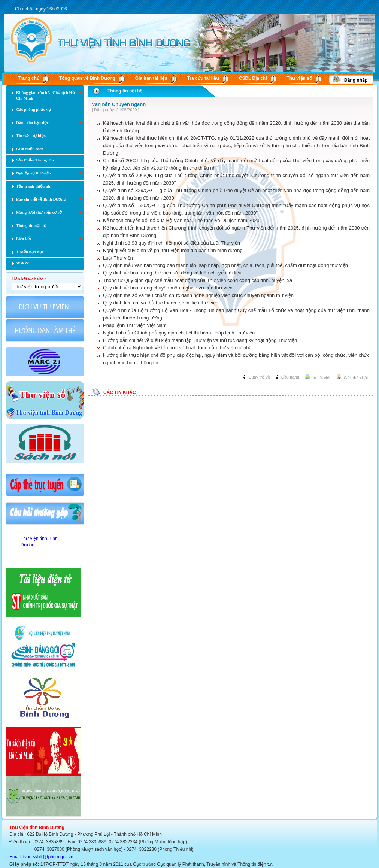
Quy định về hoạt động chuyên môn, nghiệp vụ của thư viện (168, 288)
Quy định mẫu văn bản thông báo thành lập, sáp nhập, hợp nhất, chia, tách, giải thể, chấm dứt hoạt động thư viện (225, 265)
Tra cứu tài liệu (203, 78)
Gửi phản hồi (356, 378)
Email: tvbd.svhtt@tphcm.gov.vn (41, 857)
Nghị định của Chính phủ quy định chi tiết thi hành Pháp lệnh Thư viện (179, 333)
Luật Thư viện (118, 258)
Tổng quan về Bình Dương (87, 78)
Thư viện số (299, 78)
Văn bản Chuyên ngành (119, 104)
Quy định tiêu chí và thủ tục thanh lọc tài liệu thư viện (161, 303)
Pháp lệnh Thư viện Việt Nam (135, 325)
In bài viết (322, 378)
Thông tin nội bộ (125, 91)
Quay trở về (259, 377)
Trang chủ (29, 78)
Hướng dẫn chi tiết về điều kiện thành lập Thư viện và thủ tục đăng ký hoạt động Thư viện (200, 340)
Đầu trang (290, 377)
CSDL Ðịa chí (253, 78)
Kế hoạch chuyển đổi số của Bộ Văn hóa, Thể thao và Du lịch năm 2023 (181, 220)
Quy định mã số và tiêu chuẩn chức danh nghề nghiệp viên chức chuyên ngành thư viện (198, 295)
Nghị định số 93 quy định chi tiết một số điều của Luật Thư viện (172, 243)
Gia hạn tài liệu (151, 78)
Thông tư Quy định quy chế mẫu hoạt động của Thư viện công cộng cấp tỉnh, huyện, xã (198, 280)
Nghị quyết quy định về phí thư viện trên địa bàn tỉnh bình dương (173, 250)
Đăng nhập (356, 80)
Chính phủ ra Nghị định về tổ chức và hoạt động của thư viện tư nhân (179, 348)
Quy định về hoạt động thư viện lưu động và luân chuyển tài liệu (172, 273)
